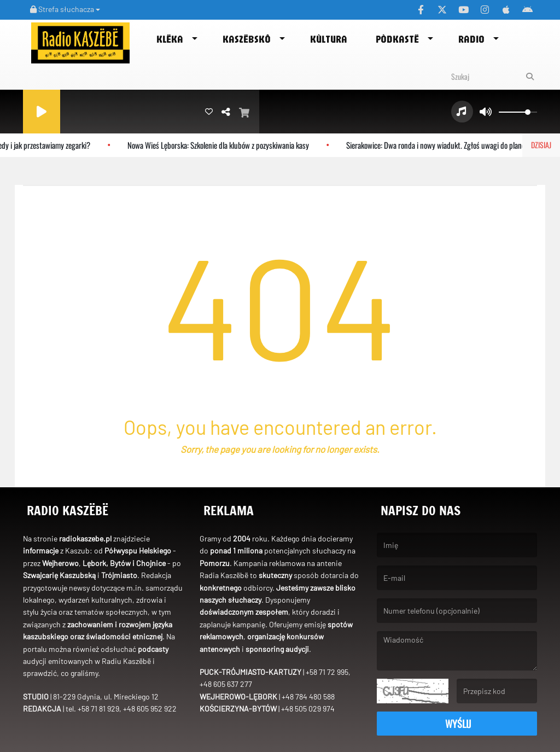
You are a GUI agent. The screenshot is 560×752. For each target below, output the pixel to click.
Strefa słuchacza (65, 9)
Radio (471, 39)
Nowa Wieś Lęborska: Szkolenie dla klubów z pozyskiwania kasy (224, 145)
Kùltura (329, 39)
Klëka (170, 39)
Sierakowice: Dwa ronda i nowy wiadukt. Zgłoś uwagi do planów (444, 145)
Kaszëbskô (247, 39)
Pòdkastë (397, 39)
